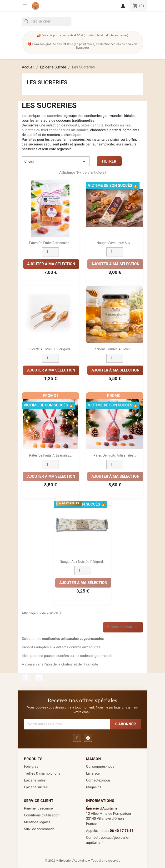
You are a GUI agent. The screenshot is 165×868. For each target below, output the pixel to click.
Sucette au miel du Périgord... (50, 349)
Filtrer (109, 161)
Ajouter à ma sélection (51, 264)
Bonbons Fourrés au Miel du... (115, 349)
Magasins (94, 787)
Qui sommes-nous (100, 767)
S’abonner (126, 724)
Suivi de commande (39, 829)
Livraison (93, 773)
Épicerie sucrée (36, 787)
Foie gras (31, 767)
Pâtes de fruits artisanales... (50, 456)
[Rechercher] (47, 21)
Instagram (39, 678)
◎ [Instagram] (88, 738)
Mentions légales (37, 822)
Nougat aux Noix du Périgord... (82, 562)
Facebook (26, 678)
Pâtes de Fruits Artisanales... (50, 243)
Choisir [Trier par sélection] (56, 161)
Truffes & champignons (42, 773)
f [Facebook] (77, 738)
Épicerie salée (35, 780)
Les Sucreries (47, 82)
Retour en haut (123, 627)
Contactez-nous (98, 780)
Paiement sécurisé (38, 808)
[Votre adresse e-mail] (67, 724)
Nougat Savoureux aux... (115, 243)
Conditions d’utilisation (42, 815)
